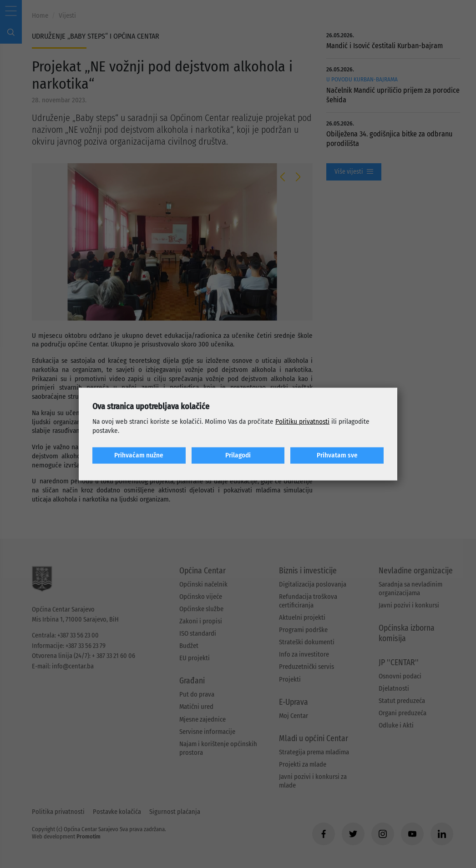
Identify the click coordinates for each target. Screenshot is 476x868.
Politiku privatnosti (302, 421)
